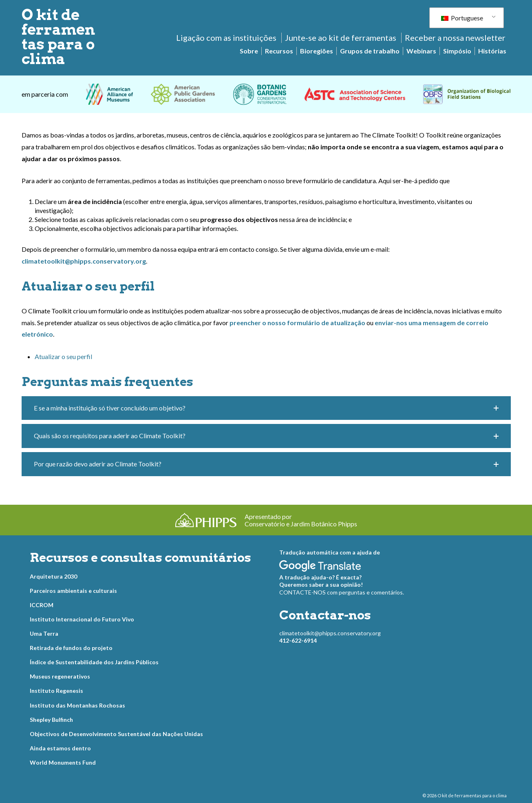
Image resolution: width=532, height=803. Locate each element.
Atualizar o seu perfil (63, 356)
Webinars (421, 51)
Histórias (492, 51)
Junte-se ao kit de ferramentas (341, 38)
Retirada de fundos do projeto (71, 648)
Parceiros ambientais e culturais (73, 591)
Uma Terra (44, 633)
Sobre (249, 51)
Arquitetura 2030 (53, 576)
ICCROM (42, 605)
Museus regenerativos (60, 676)
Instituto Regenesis (56, 691)
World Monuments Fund (63, 762)
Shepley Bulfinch (51, 720)
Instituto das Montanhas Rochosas (77, 705)
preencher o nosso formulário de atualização (297, 323)
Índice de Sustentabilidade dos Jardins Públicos (94, 662)
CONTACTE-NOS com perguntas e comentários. (342, 592)
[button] (266, 408)
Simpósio (457, 51)
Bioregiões (317, 51)
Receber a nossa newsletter (455, 38)
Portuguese (462, 18)
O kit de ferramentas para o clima (58, 37)
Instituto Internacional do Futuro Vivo (82, 619)
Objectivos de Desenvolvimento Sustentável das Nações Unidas (116, 734)
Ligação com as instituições (226, 38)
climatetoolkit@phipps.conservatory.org (330, 633)
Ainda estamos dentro (60, 748)
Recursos (279, 51)
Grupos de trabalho (370, 51)
